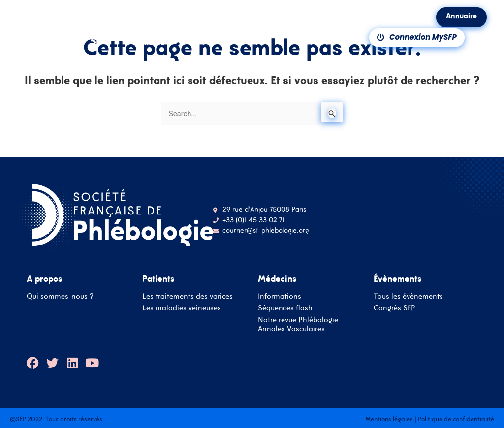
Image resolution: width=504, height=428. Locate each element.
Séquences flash (285, 308)
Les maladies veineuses (182, 308)
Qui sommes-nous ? (60, 296)
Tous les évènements (408, 296)
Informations (280, 296)
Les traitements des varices (188, 296)
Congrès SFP (394, 308)
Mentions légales (389, 419)
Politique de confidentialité (456, 419)
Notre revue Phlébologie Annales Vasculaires (298, 324)
